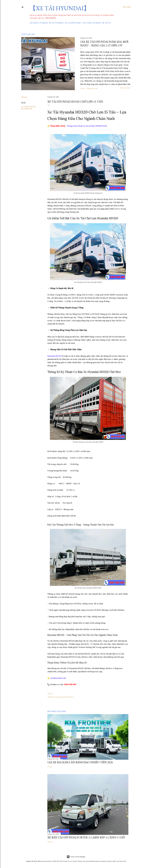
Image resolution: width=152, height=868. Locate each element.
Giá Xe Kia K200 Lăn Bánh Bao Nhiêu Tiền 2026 (80, 762)
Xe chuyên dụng (73, 23)
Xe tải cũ (106, 23)
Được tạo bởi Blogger (76, 857)
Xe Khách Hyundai (39, 23)
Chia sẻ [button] (83, 88)
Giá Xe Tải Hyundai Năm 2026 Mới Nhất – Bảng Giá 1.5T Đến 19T (104, 44)
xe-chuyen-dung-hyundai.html (28, 108)
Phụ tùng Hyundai (92, 23)
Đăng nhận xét (92, 88)
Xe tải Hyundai (56, 23)
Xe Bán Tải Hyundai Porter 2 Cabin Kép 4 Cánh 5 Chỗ (86, 837)
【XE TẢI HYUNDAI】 (60, 8)
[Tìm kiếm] (127, 7)
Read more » (126, 88)
